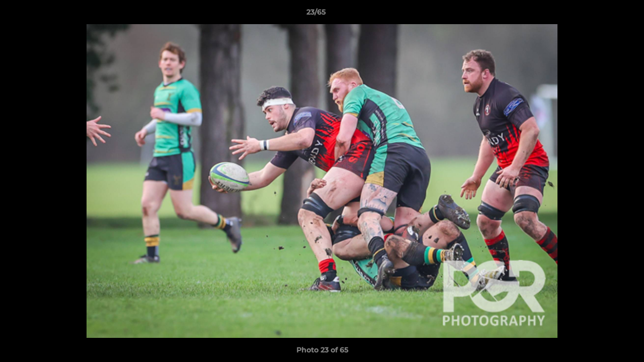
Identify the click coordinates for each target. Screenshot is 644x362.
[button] (602, 15)
